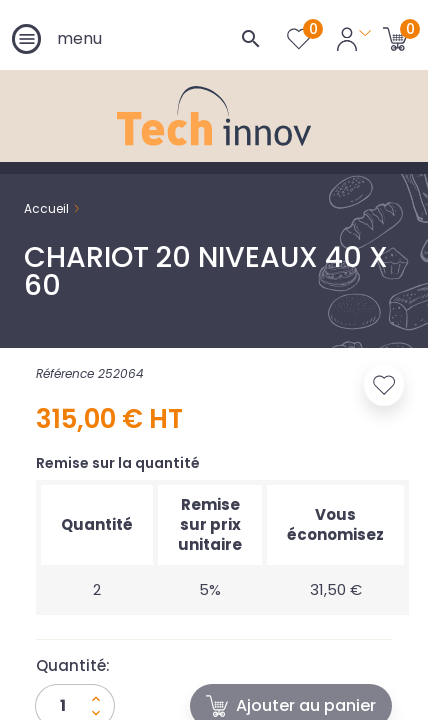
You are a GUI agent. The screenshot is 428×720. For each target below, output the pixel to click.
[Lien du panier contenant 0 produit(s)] (395, 38)
